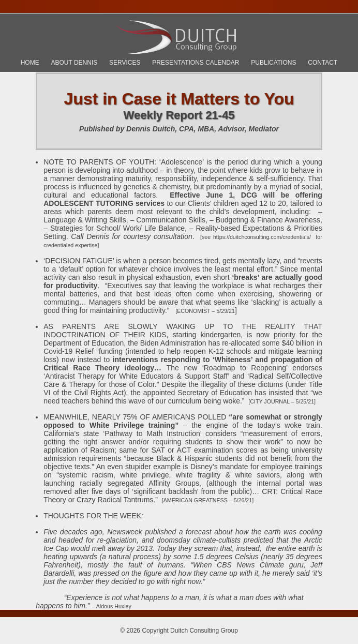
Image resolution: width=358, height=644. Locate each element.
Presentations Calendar (196, 63)
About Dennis (74, 63)
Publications (273, 63)
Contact (323, 63)
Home (30, 63)
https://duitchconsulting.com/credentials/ (262, 237)
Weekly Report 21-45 (179, 115)
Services (125, 63)
